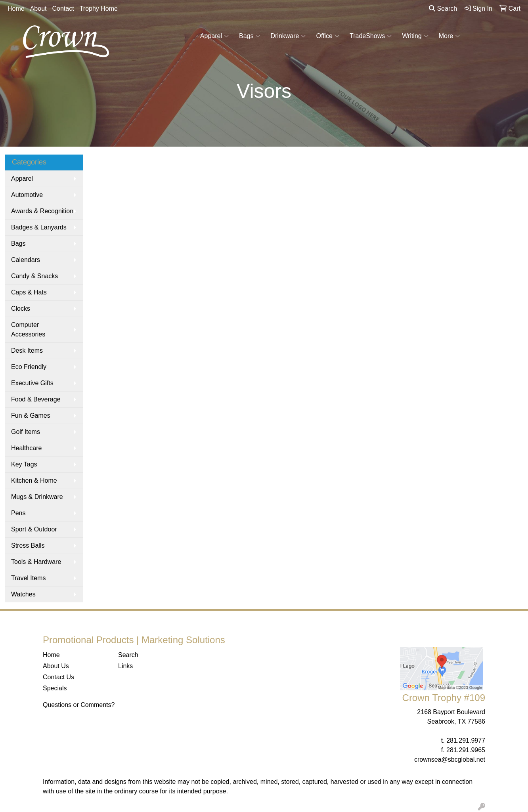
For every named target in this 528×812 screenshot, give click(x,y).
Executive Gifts (32, 383)
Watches (23, 594)
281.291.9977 (466, 740)
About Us (56, 666)
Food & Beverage (36, 399)
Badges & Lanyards (39, 227)
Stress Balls (28, 545)
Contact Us (58, 677)
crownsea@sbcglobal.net (450, 759)
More (449, 36)
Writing (415, 36)
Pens (18, 513)
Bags (250, 36)
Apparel (214, 36)
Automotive (27, 195)
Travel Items (28, 578)
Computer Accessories (28, 330)
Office (328, 36)
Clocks (21, 309)
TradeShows (371, 36)
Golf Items (26, 432)
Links (125, 666)
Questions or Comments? (79, 705)
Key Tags (24, 464)
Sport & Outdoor (34, 529)
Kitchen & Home (34, 481)
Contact (63, 9)
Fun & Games (31, 416)
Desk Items (27, 351)
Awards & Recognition (42, 211)
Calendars (26, 260)
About (38, 9)
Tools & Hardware (36, 562)
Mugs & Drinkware (37, 497)
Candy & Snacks (34, 276)
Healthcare (26, 448)
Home (16, 9)
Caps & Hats (29, 292)
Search (443, 9)
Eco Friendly (29, 367)
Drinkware (288, 36)
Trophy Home (99, 9)
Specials (55, 688)
